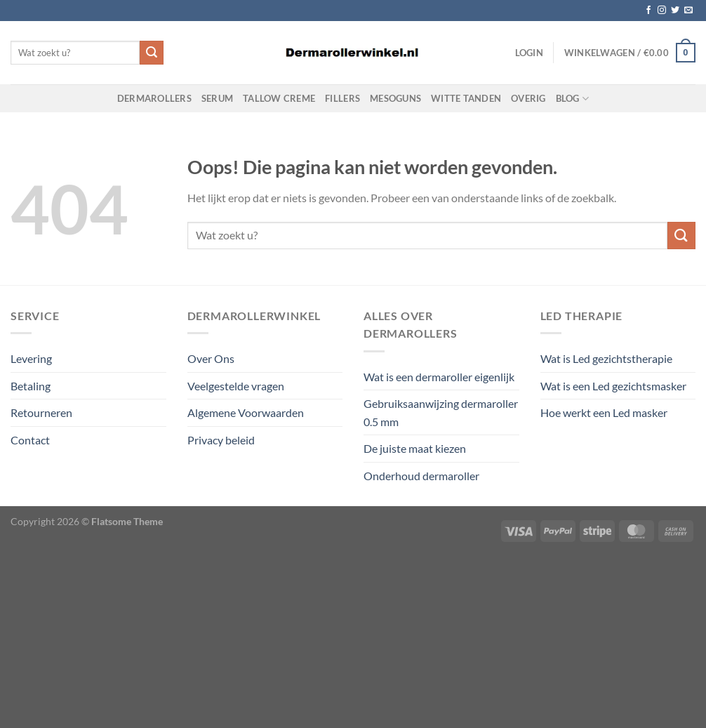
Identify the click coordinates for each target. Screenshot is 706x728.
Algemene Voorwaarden (246, 412)
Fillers (342, 98)
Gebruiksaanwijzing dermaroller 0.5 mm (441, 412)
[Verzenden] (152, 53)
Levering (31, 358)
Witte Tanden (466, 98)
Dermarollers (154, 98)
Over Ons (211, 358)
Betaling (31, 386)
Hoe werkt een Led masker (604, 412)
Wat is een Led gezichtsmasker (613, 386)
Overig (528, 98)
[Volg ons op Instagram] (662, 11)
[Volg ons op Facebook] (648, 11)
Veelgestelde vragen (236, 386)
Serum (217, 98)
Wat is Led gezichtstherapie (606, 358)
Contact (30, 440)
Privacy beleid (221, 440)
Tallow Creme (279, 98)
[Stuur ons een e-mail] (688, 11)
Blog (572, 99)
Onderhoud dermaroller (421, 476)
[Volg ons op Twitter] (675, 11)
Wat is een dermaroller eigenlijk (439, 377)
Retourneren (41, 412)
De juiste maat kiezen (415, 448)
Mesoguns (395, 98)
